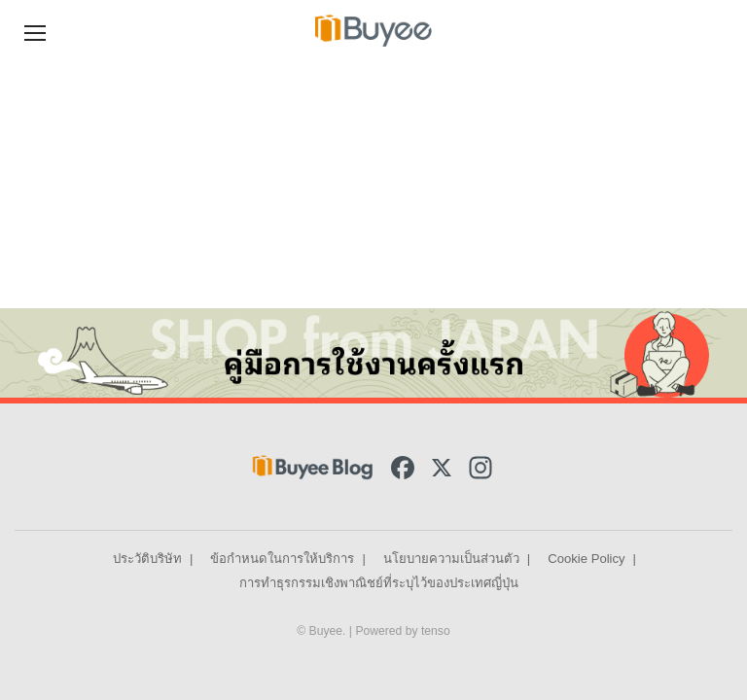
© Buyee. (323, 631)
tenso (436, 631)
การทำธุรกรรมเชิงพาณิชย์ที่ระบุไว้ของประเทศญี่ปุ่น (379, 583)
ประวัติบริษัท (147, 559)
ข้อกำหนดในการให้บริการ (282, 559)
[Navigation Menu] (35, 31)
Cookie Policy (586, 559)
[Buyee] (373, 30)
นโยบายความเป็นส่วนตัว (451, 559)
